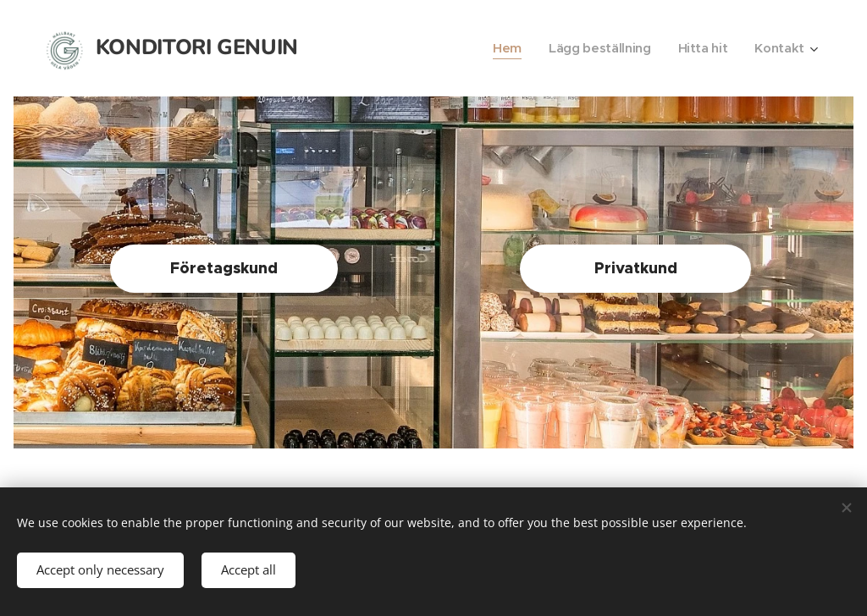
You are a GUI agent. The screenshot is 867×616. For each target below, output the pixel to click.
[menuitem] (502, 48)
